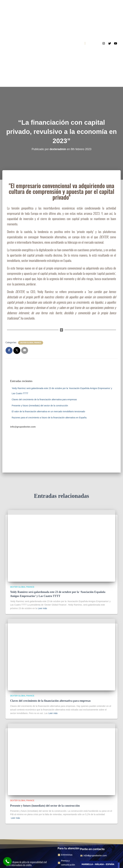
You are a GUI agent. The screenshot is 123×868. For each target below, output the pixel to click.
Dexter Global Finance (31, 343)
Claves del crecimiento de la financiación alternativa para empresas (44, 399)
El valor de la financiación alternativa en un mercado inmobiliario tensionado (48, 411)
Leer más (43, 608)
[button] (85, 43)
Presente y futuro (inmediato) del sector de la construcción (40, 406)
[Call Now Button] (7, 861)
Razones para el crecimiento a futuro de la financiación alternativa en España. (49, 418)
